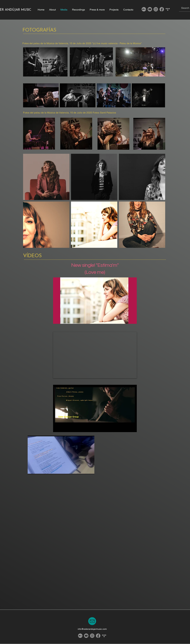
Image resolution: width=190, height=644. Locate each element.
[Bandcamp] (144, 9)
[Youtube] (150, 9)
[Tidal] (168, 9)
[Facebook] (162, 9)
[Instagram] (156, 9)
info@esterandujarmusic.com (92, 629)
